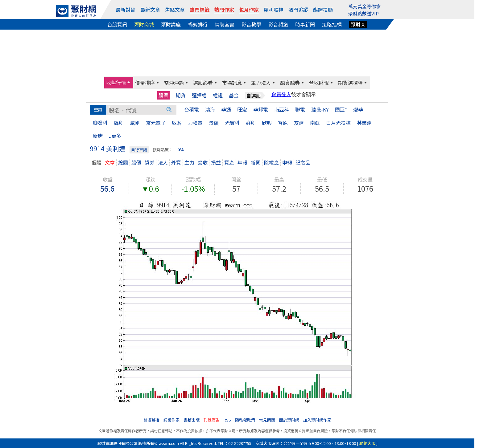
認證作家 (171, 420)
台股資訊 (117, 24)
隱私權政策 (245, 420)
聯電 (300, 109)
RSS (227, 420)
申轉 (287, 162)
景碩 (214, 123)
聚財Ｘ (358, 24)
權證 (218, 95)
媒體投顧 (323, 10)
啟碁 (177, 123)
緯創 (119, 123)
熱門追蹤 (298, 10)
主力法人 (261, 83)
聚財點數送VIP (363, 13)
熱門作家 (224, 10)
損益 (216, 162)
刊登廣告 (212, 420)
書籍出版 (192, 420)
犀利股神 (274, 10)
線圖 (123, 162)
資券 (150, 162)
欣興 (267, 123)
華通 (226, 109)
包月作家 (249, 10)
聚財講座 (171, 24)
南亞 (315, 123)
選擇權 (199, 95)
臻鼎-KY (320, 109)
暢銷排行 (198, 24)
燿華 (358, 109)
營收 (203, 162)
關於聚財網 (289, 420)
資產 (229, 162)
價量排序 (145, 83)
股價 (136, 162)
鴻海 (210, 109)
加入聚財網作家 (317, 420)
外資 (176, 162)
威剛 (135, 123)
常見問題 (267, 420)
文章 (110, 162)
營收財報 (319, 83)
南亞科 (282, 109)
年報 (242, 162)
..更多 (115, 136)
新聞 (256, 162)
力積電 (195, 123)
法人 (163, 162)
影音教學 (251, 24)
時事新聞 (305, 24)
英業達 (364, 123)
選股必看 (203, 83)
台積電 (192, 109)
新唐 (98, 136)
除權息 (271, 162)
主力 (189, 162)
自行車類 (139, 150)
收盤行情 (116, 83)
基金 (234, 95)
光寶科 (232, 123)
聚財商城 (144, 24)
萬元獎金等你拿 (364, 6)
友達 (299, 123)
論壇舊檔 (151, 420)
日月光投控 (338, 123)
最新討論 (126, 10)
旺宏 (242, 109)
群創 (251, 123)
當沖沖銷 (174, 83)
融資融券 (290, 83)
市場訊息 (232, 83)
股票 (163, 95)
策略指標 (332, 24)
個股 (97, 162)
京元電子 (156, 123)
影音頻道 (278, 24)
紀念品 (303, 162)
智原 (283, 123)
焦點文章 (175, 10)
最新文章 (150, 10)
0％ (181, 150)
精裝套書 (225, 24)
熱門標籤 (200, 10)
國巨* (341, 109)
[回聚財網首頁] (76, 11)
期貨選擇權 (350, 83)
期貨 (181, 95)
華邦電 (261, 109)
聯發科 (100, 123)
